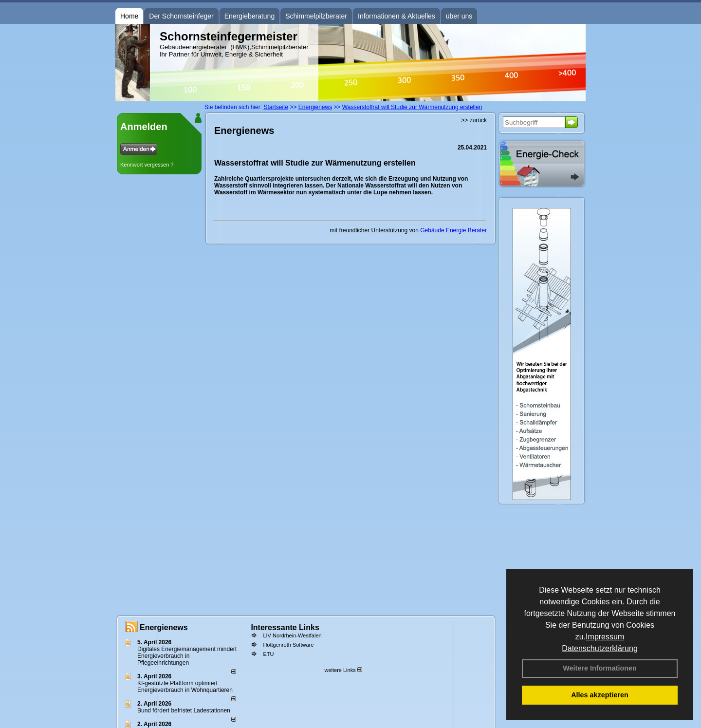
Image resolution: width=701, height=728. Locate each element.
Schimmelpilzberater (316, 16)
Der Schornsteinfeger (181, 16)
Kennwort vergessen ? (147, 165)
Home (129, 16)
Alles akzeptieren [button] (600, 695)
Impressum (605, 637)
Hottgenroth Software (288, 645)
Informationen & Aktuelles (397, 16)
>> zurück (474, 120)
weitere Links (343, 670)
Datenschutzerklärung (600, 648)
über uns (459, 16)
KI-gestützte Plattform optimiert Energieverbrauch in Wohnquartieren (185, 687)
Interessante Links (285, 627)
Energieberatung (250, 16)
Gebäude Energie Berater (453, 230)
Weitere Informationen (600, 668)
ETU (268, 654)
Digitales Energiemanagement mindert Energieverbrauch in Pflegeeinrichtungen (187, 656)
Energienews (164, 627)
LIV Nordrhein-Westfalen (292, 635)
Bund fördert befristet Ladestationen (184, 710)
